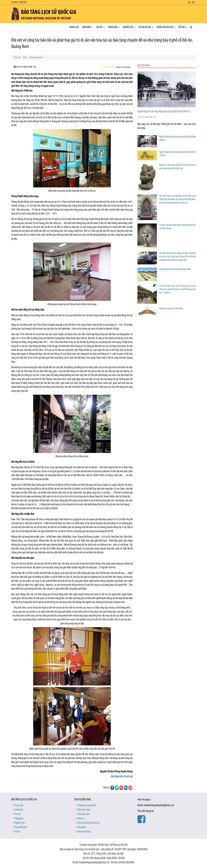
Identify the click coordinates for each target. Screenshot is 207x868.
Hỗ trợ (183, 27)
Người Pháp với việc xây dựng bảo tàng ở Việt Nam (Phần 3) (164, 112)
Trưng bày (114, 27)
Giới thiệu (88, 27)
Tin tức (100, 27)
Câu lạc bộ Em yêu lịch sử (89, 823)
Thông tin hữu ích (166, 27)
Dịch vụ (81, 819)
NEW (25, 58)
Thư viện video (84, 810)
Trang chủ (74, 27)
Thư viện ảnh (83, 814)
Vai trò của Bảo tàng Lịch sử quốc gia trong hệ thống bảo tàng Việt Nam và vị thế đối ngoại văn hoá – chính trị (177, 289)
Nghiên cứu (129, 27)
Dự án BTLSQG (146, 27)
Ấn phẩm (82, 827)
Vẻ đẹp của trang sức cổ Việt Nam (171, 309)
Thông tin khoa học (36, 58)
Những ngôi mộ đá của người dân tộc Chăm (175, 269)
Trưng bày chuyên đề (87, 805)
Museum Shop (84, 832)
